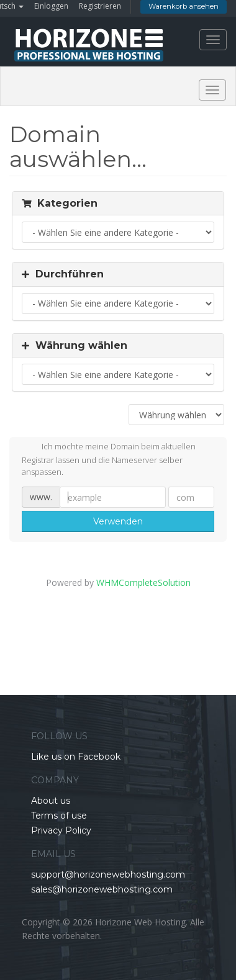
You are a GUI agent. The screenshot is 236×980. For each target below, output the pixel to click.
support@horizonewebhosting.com (108, 874)
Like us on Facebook (76, 757)
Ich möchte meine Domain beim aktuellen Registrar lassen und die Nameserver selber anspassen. (109, 459)
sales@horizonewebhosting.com (102, 889)
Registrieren (100, 6)
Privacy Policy (61, 830)
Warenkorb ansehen (184, 6)
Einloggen (51, 6)
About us (51, 801)
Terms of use (59, 816)
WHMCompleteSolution (143, 582)
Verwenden (118, 521)
